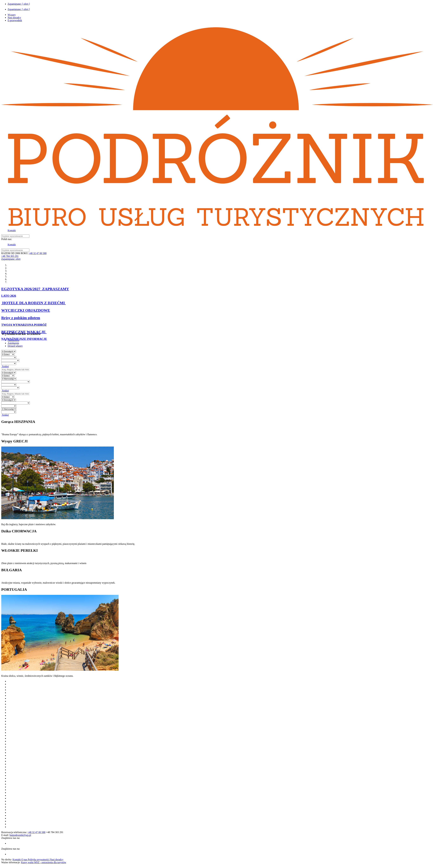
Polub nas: (7, 239)
